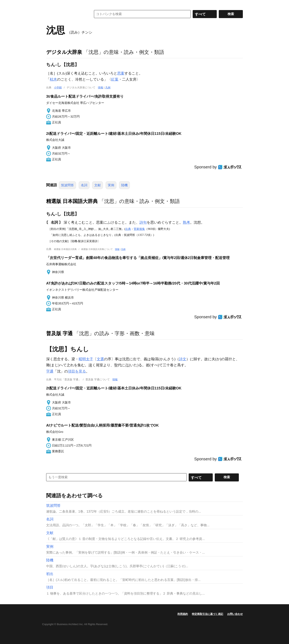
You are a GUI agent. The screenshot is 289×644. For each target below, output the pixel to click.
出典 (128, 229)
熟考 (186, 222)
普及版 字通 (59, 333)
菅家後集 (139, 229)
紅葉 (115, 79)
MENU (50, 4)
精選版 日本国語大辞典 (72, 201)
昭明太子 (86, 359)
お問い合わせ (235, 614)
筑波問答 (67, 185)
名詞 (84, 185)
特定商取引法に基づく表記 (208, 614)
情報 (101, 88)
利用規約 (183, 614)
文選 (100, 359)
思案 (121, 73)
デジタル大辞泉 (64, 52)
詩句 (143, 222)
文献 (98, 185)
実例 (111, 185)
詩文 (183, 359)
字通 (50, 371)
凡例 (108, 88)
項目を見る (77, 371)
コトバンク (66, 14)
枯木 (53, 79)
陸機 (124, 185)
